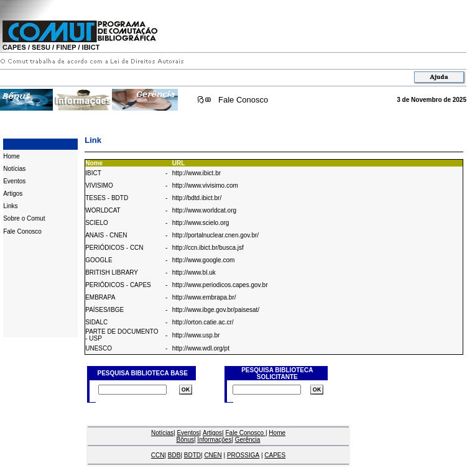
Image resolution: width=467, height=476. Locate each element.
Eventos (14, 181)
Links (10, 206)
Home (12, 156)
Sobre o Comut (24, 218)
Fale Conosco (243, 100)
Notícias (14, 169)
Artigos (13, 194)
